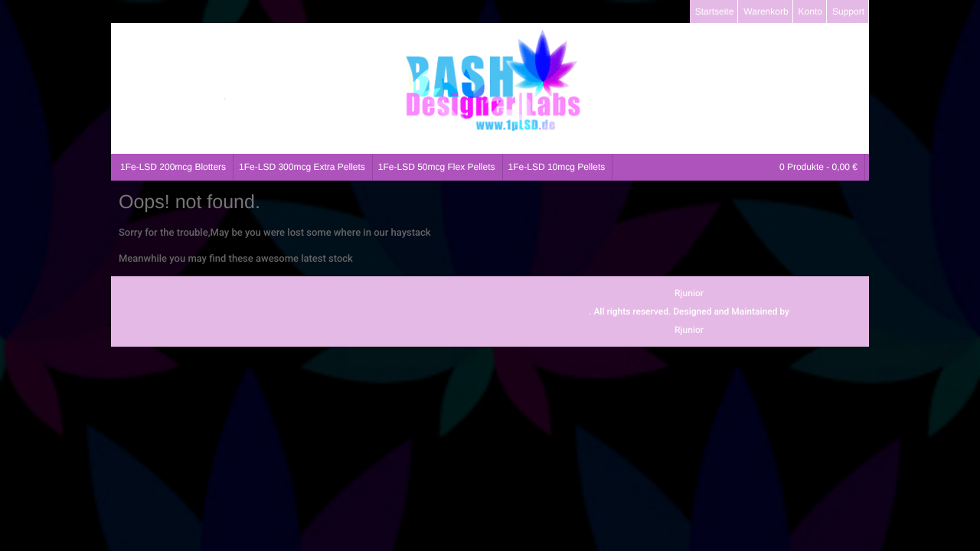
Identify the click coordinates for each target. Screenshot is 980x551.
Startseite (715, 11)
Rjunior (689, 293)
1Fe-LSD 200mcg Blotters (173, 167)
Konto (810, 11)
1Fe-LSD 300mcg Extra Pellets (302, 167)
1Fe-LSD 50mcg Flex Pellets (437, 167)
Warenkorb (766, 11)
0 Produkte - (818, 167)
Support (848, 11)
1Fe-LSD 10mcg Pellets (557, 167)
